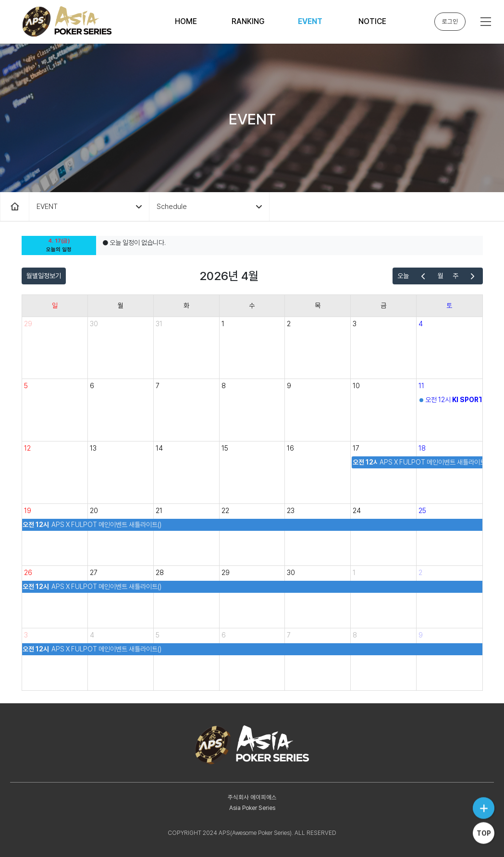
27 (94, 573)
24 (357, 511)
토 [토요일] (449, 306)
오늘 (403, 276)
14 (159, 448)
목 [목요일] (318, 306)
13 (93, 448)
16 (290, 448)
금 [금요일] (383, 306)
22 (225, 511)
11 (421, 386)
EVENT (310, 21)
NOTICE (372, 21)
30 (94, 324)
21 (159, 511)
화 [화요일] (186, 306)
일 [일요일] (55, 306)
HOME (186, 21)
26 (28, 573)
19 (28, 511)
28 (160, 573)
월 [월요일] (121, 306)
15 (225, 448)
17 (356, 448)
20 (94, 511)
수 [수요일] (252, 306)
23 (291, 511)
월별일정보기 (44, 276)
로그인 (450, 21)
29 (28, 324)
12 (27, 448)
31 (159, 324)
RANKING (248, 21)
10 (356, 386)
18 (422, 448)
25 (422, 511)
